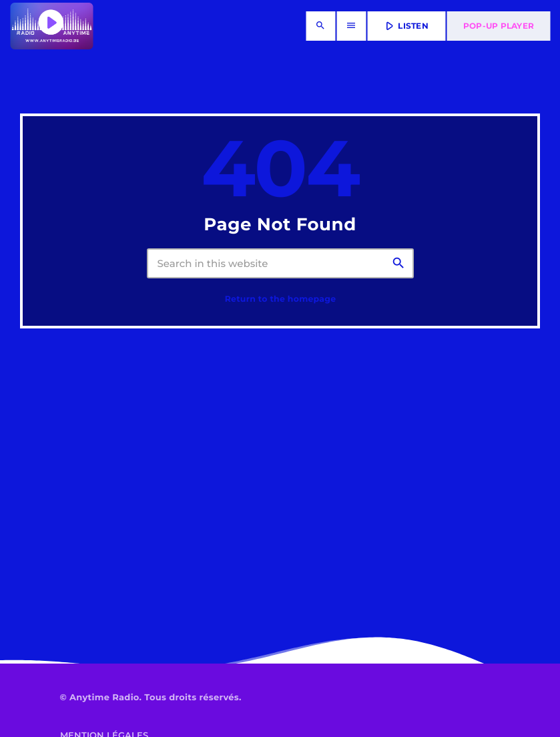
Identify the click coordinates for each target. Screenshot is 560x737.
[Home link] (51, 26)
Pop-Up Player (499, 26)
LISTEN (405, 26)
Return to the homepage (281, 299)
